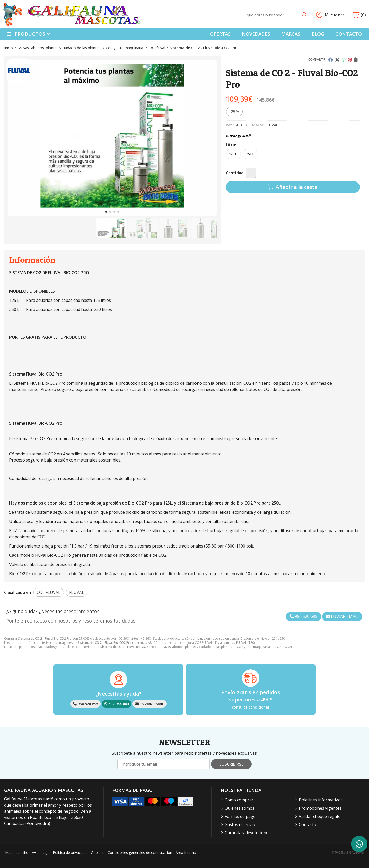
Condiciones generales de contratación (140, 853)
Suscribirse (231, 764)
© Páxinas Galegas (348, 853)
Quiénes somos (240, 808)
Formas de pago (240, 816)
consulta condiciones (251, 707)
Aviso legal (41, 853)
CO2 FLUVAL (204, 643)
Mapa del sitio (17, 853)
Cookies (98, 853)
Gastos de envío (240, 824)
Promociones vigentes (320, 808)
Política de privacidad (70, 853)
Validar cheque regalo (320, 816)
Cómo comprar (239, 800)
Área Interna (186, 853)
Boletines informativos (321, 800)
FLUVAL (241, 643)
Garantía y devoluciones (248, 833)
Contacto (307, 824)
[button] (106, 212)
